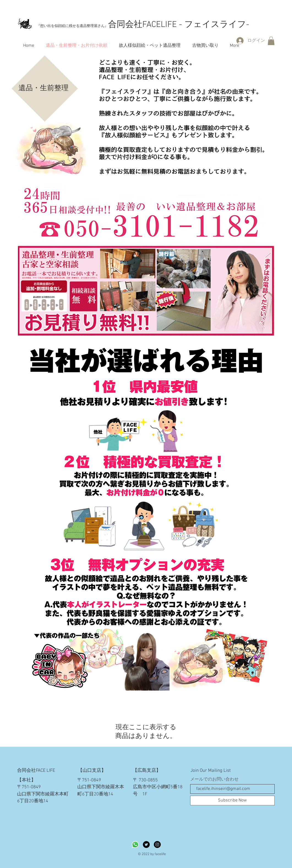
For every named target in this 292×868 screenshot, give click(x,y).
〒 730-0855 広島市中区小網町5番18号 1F (158, 787)
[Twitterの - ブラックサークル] (146, 844)
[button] (271, 41)
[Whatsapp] (135, 844)
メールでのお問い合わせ (214, 779)
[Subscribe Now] (232, 801)
